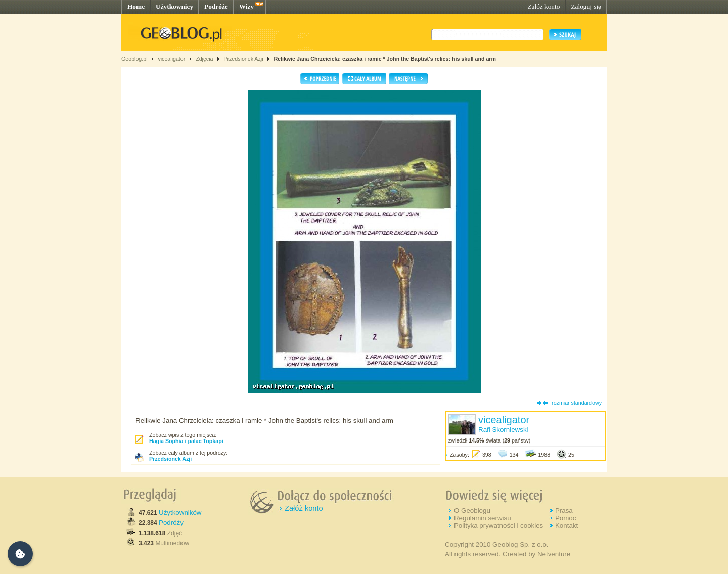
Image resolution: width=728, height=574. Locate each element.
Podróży (171, 523)
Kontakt (566, 526)
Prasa (564, 511)
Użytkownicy (174, 6)
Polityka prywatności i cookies (498, 526)
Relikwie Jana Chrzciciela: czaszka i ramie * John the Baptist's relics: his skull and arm (385, 59)
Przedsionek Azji (243, 59)
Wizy (246, 6)
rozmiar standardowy (577, 403)
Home (136, 6)
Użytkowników (180, 513)
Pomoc (565, 518)
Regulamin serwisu (483, 518)
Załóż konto (543, 6)
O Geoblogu (472, 511)
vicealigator (171, 59)
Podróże (216, 6)
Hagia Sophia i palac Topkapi (186, 441)
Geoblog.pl (134, 59)
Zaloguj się (586, 6)
